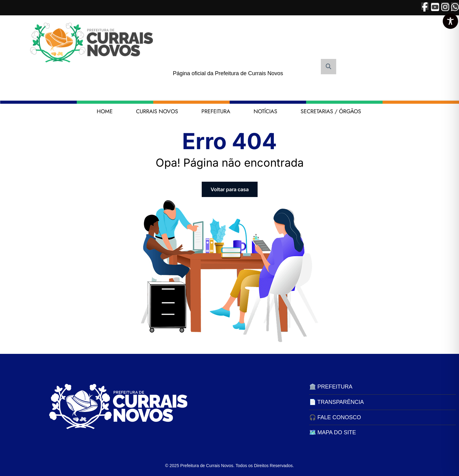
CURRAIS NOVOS (157, 111)
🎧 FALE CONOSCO (335, 417)
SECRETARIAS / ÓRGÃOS (331, 111)
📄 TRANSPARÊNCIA (336, 402)
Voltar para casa (230, 189)
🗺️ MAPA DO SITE (333, 432)
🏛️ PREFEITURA (331, 387)
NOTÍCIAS (265, 111)
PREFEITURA (216, 111)
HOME (105, 111)
